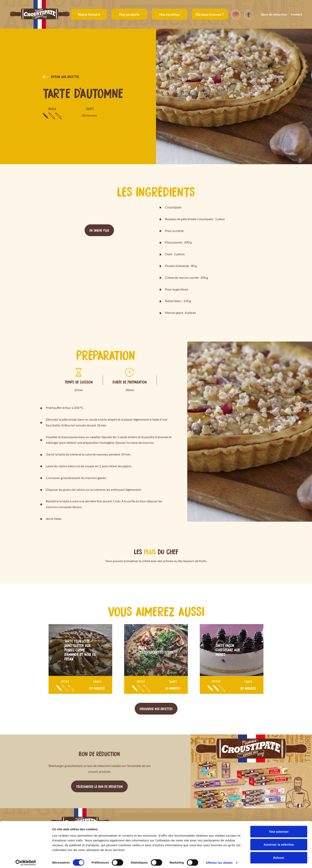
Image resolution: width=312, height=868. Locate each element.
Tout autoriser (279, 829)
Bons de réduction (274, 14)
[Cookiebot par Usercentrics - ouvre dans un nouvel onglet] (26, 860)
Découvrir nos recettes (156, 709)
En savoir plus (99, 230)
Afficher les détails (219, 860)
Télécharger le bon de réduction (99, 786)
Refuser (279, 855)
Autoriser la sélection (279, 842)
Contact (296, 14)
